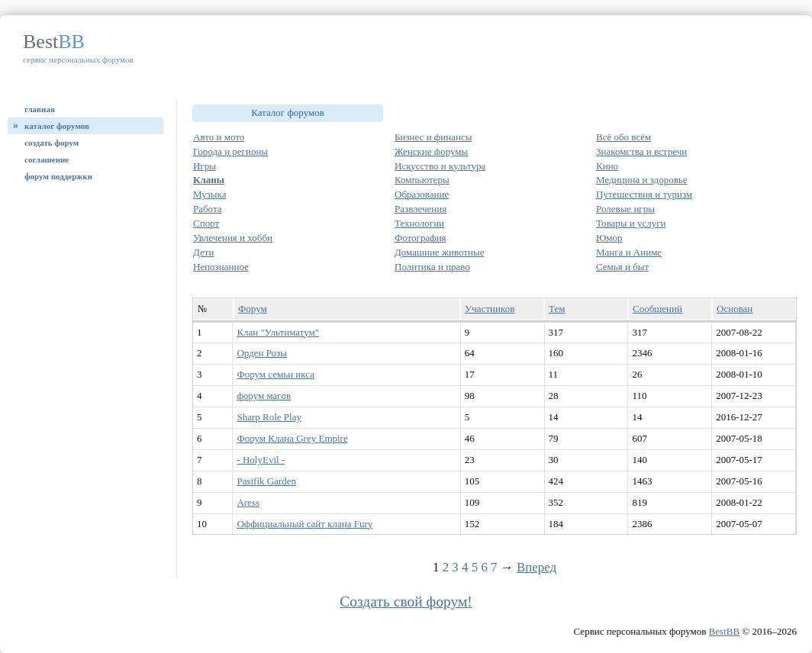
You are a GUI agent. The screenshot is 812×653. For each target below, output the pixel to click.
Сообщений (657, 309)
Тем (557, 309)
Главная (40, 109)
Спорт (206, 223)
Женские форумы (431, 151)
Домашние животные (439, 252)
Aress (248, 502)
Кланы (209, 180)
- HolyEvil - (261, 460)
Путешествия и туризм (644, 194)
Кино (607, 166)
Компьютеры (422, 180)
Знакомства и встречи (641, 151)
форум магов (264, 396)
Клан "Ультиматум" (278, 332)
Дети (203, 252)
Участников (490, 309)
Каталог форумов (57, 126)
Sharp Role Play (269, 417)
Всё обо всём (623, 137)
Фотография (420, 238)
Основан (735, 309)
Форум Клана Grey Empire (292, 438)
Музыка (210, 194)
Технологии (419, 223)
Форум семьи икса (275, 374)
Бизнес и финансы (433, 137)
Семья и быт (622, 267)
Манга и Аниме (629, 252)
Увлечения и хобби (233, 238)
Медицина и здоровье (642, 180)
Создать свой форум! (406, 602)
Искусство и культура (440, 166)
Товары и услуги (631, 223)
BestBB (724, 631)
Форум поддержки (58, 176)
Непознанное (221, 267)
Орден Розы (262, 353)
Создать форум (52, 143)
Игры (205, 166)
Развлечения (420, 209)
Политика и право (432, 267)
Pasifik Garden (266, 481)
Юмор (609, 238)
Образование (422, 194)
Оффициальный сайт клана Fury (304, 524)
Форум (253, 309)
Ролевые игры (625, 209)
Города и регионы (230, 151)
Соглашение (47, 159)
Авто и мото (219, 137)
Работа (208, 209)
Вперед (536, 567)
